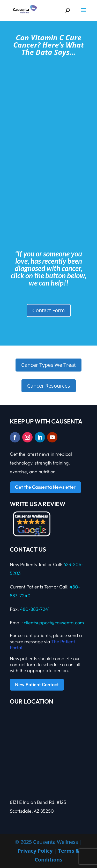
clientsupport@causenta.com (54, 623)
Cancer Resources (49, 386)
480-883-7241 (35, 609)
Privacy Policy (35, 851)
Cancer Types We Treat (48, 365)
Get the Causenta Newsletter (45, 487)
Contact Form (49, 310)
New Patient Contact (37, 684)
